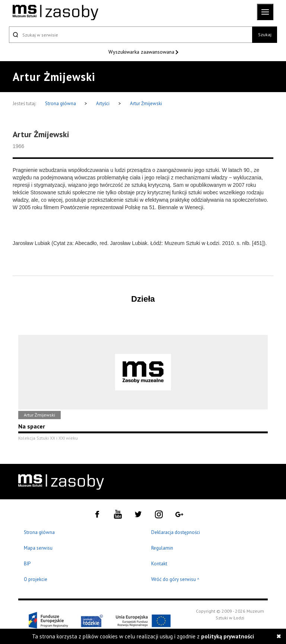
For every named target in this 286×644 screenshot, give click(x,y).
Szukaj (265, 34)
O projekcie (36, 579)
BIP (27, 564)
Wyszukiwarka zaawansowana (142, 52)
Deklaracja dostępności (176, 532)
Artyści (103, 103)
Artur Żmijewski (146, 103)
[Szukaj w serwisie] (131, 35)
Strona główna (61, 103)
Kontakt (159, 564)
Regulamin (162, 548)
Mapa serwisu (38, 548)
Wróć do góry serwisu (175, 580)
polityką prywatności (228, 636)
